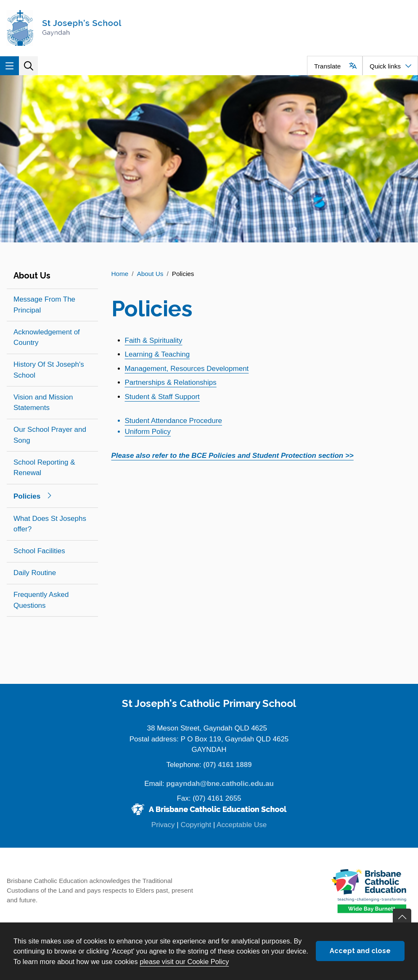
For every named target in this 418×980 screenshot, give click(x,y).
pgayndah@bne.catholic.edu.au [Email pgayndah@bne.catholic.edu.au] (220, 784)
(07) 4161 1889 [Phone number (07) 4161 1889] (227, 765)
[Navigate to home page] (104, 28)
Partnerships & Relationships (171, 382)
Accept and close (360, 951)
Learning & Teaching (157, 354)
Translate (327, 66)
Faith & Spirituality (154, 340)
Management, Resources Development (187, 369)
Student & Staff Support (162, 397)
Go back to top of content (402, 918)
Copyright (196, 825)
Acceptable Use (242, 825)
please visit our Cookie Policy (184, 962)
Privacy (163, 825)
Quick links (385, 66)
